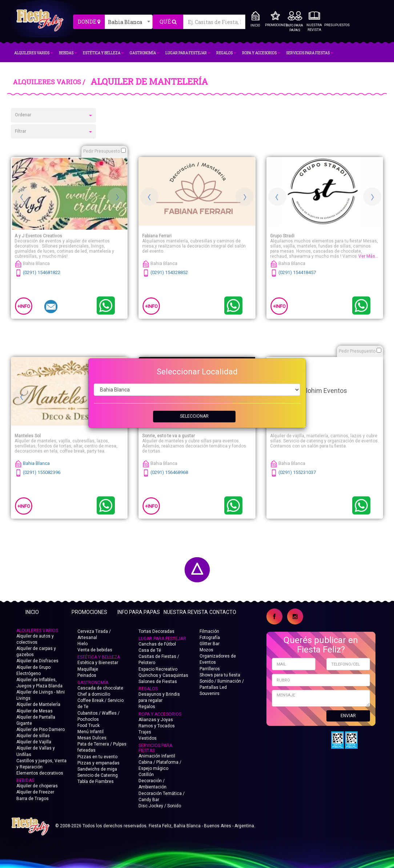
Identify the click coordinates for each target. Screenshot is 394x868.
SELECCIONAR (194, 416)
